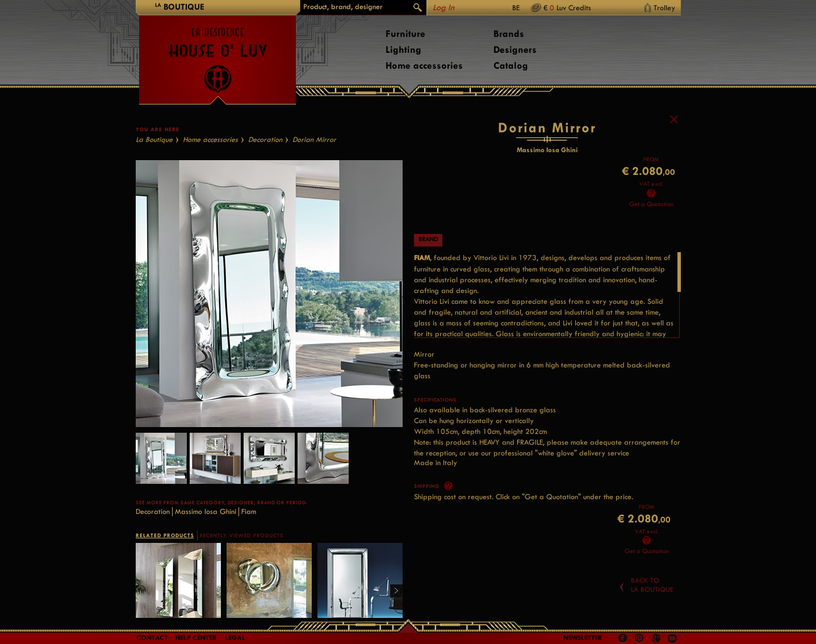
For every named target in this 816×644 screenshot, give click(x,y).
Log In (443, 8)
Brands (509, 34)
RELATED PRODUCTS (165, 535)
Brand (428, 239)
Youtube (672, 638)
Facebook (623, 638)
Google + (657, 639)
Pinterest (639, 638)
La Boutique (154, 139)
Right (392, 591)
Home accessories (424, 66)
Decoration (265, 139)
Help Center (196, 638)
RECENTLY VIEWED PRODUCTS (242, 536)
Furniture (405, 34)
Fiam (249, 511)
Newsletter (583, 638)
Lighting (403, 50)
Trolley (664, 8)
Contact (152, 638)
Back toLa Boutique (652, 585)
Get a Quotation (651, 204)
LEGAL (235, 638)
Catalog (511, 66)
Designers (515, 50)
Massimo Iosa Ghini (206, 511)
